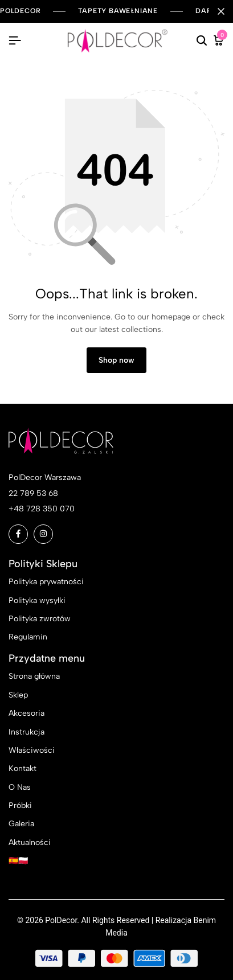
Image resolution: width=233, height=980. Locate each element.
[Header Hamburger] (15, 41)
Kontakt (23, 768)
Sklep (18, 695)
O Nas (20, 787)
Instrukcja (26, 732)
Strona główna (34, 676)
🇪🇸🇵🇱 (18, 861)
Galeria (21, 824)
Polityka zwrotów (40, 619)
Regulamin (28, 637)
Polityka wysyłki (37, 600)
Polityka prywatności (46, 582)
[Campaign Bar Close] (221, 11)
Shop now (116, 360)
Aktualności (30, 842)
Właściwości (32, 750)
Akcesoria (26, 713)
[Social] (18, 534)
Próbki (20, 805)
